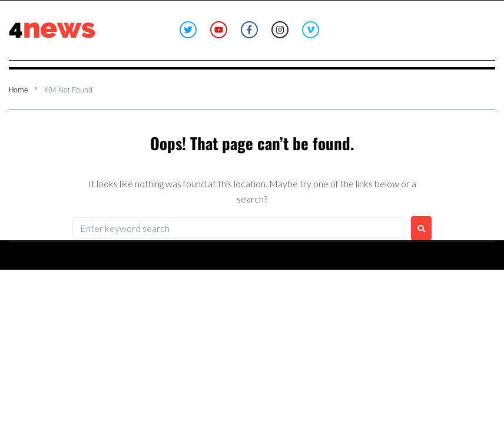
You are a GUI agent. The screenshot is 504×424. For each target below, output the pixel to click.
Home (18, 90)
